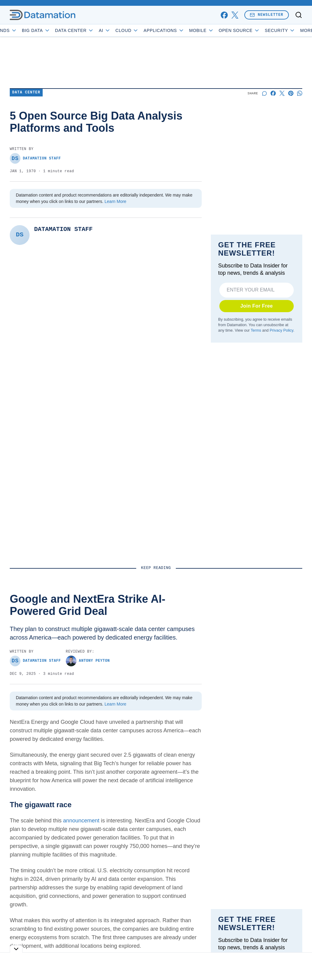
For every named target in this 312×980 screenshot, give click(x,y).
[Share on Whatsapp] (300, 93)
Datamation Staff (35, 158)
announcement (81, 821)
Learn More (115, 201)
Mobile (219, 30)
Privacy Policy (281, 330)
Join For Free (257, 306)
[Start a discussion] (264, 93)
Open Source (257, 30)
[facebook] (224, 15)
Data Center (92, 30)
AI (122, 30)
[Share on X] (282, 93)
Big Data (54, 30)
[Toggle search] (299, 15)
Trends (22, 30)
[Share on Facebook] (273, 93)
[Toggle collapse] (16, 949)
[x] (235, 15)
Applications (182, 30)
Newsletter (267, 15)
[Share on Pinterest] (291, 93)
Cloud (145, 30)
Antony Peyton (88, 661)
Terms (256, 330)
